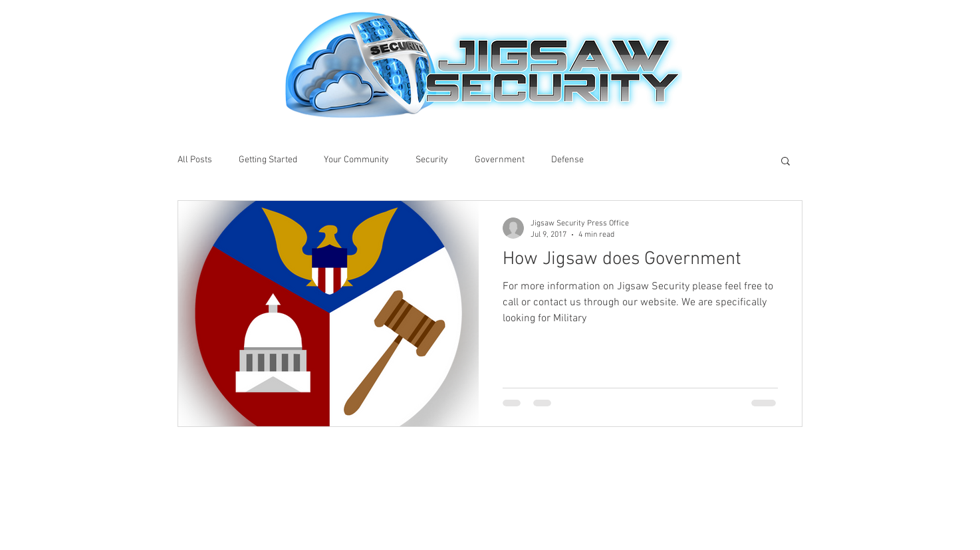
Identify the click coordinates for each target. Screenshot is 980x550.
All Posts (195, 160)
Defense (567, 160)
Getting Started (268, 160)
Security (432, 160)
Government (500, 160)
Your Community (356, 160)
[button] (786, 162)
